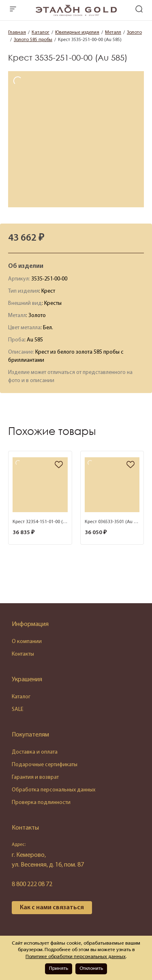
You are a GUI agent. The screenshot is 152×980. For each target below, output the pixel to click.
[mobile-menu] (13, 10)
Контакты (23, 654)
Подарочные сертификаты (45, 765)
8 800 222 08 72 (32, 884)
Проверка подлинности (41, 803)
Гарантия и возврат (35, 777)
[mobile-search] (139, 10)
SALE (18, 709)
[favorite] (59, 465)
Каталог (21, 697)
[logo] (76, 15)
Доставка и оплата (35, 752)
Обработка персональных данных (54, 790)
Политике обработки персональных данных (76, 957)
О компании (27, 642)
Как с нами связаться (52, 908)
